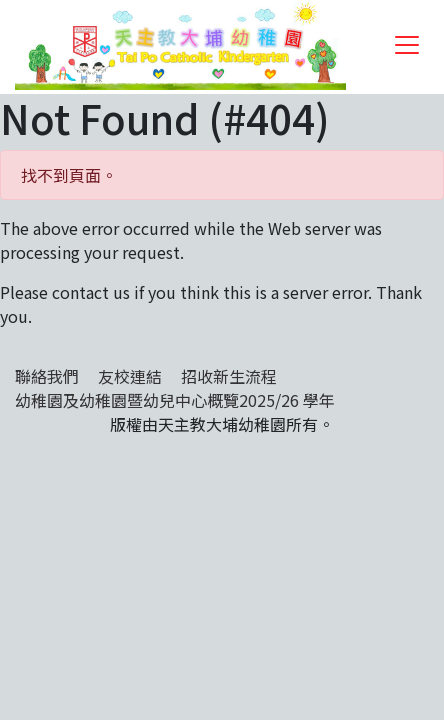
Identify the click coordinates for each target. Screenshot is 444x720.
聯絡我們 (47, 376)
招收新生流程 (229, 376)
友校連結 (130, 376)
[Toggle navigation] (407, 45)
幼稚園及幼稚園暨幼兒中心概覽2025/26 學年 (175, 400)
